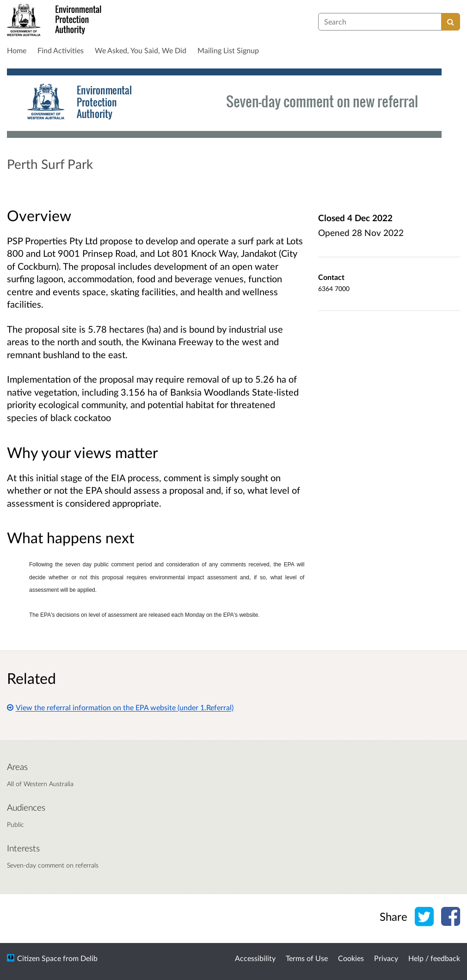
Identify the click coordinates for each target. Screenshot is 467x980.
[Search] (451, 22)
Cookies (351, 958)
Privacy (386, 958)
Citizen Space (39, 958)
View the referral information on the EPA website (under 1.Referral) (120, 707)
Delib (89, 958)
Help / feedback (434, 958)
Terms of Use (307, 958)
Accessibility (255, 958)
